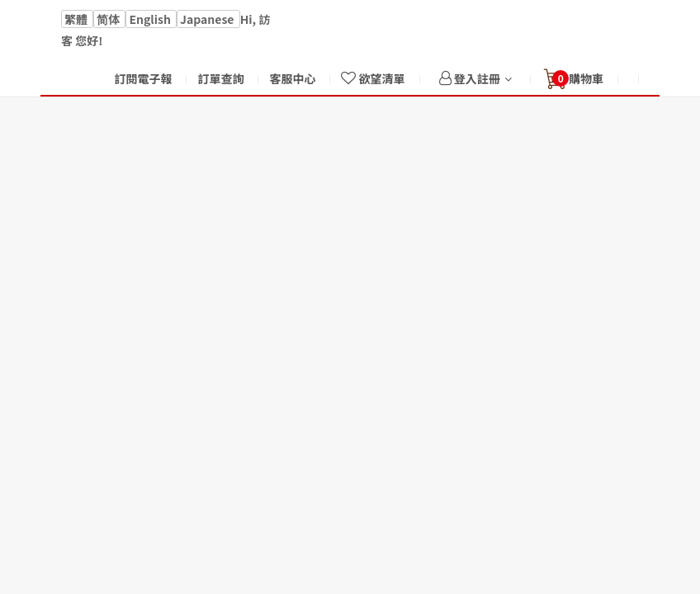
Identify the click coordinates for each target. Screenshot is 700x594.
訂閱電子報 (143, 78)
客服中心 (292, 78)
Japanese (208, 19)
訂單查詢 (220, 78)
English (151, 19)
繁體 (77, 19)
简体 (109, 19)
